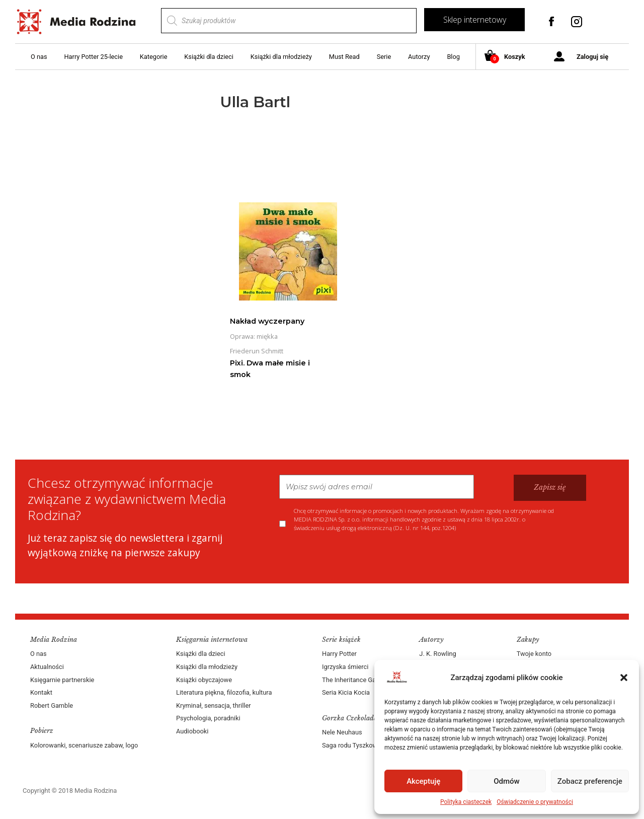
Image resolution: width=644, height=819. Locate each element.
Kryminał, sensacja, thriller (214, 705)
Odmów (507, 781)
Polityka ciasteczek (466, 802)
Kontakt (41, 692)
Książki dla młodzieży (281, 57)
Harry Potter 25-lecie (93, 57)
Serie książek (341, 640)
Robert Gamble (52, 705)
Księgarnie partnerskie (62, 680)
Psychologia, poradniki (208, 718)
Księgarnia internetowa (212, 640)
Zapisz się (550, 487)
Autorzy (419, 57)
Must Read (344, 57)
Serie (384, 57)
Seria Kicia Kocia (346, 692)
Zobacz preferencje (590, 781)
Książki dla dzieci (209, 57)
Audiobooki (192, 731)
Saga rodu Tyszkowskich (357, 745)
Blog (453, 57)
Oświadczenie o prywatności (535, 802)
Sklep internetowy (475, 20)
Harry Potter (339, 654)
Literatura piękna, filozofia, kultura (224, 692)
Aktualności (47, 667)
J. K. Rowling (437, 654)
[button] (624, 678)
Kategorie (154, 57)
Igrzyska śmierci (345, 667)
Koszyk (508, 57)
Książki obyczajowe (204, 680)
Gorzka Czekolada (350, 718)
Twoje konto (534, 654)
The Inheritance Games (355, 680)
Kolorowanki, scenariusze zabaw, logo (84, 745)
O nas (39, 57)
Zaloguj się (592, 57)
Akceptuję (423, 781)
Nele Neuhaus (342, 732)
